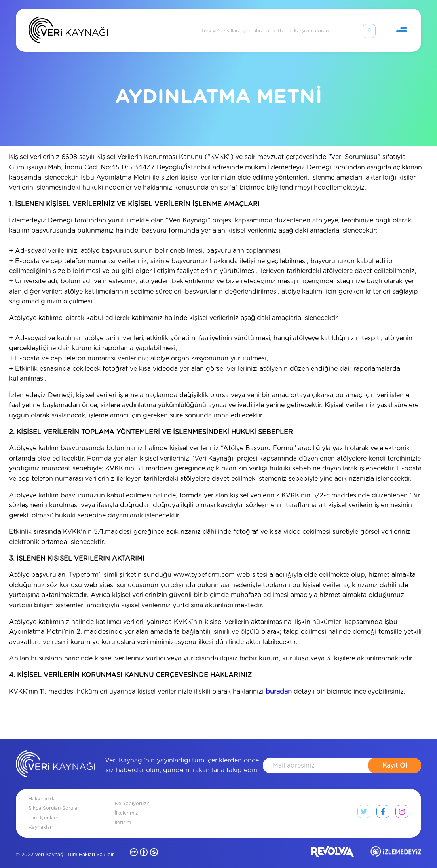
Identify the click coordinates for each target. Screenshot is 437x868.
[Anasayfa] (68, 32)
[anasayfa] (55, 756)
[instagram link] (402, 804)
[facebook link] (383, 804)
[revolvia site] (332, 844)
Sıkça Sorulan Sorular (54, 799)
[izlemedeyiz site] (396, 844)
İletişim (123, 813)
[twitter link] (364, 804)
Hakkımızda (42, 789)
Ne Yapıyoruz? (132, 794)
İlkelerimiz (126, 804)
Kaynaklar (40, 818)
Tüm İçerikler (44, 808)
